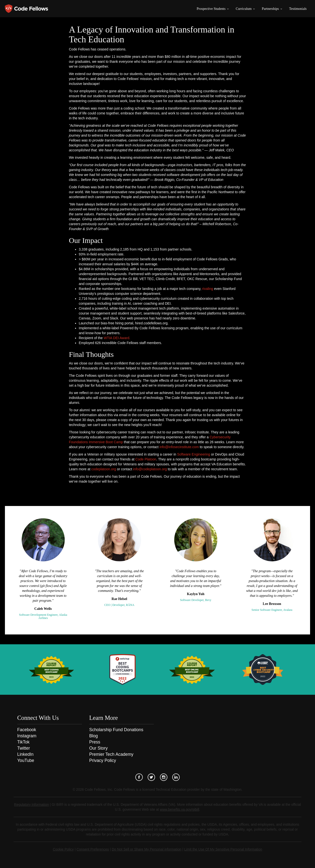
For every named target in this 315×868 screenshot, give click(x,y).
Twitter (24, 748)
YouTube (26, 760)
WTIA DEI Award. (117, 338)
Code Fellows (26, 9)
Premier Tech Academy (111, 754)
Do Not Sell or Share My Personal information (147, 849)
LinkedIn (25, 754)
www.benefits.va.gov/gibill (180, 809)
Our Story (99, 748)
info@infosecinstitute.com (179, 447)
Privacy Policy (103, 760)
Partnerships (272, 9)
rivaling (208, 289)
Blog (94, 736)
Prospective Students (213, 9)
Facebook (27, 730)
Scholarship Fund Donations (116, 730)
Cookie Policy (63, 849)
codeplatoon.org (104, 469)
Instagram (27, 736)
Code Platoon (146, 459)
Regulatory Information (31, 805)
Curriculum (245, 9)
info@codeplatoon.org (150, 469)
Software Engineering (194, 454)
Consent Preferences (93, 849)
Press (95, 742)
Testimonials (298, 9)
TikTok (23, 742)
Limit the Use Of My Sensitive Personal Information (223, 849)
